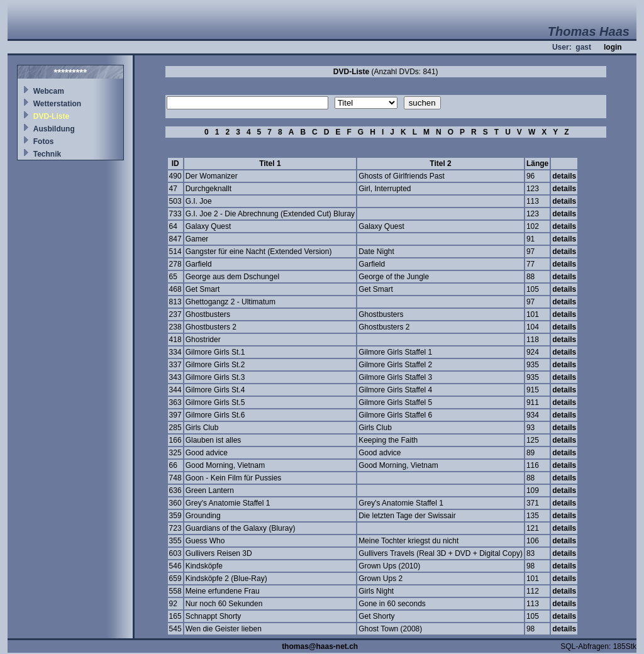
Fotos (44, 141)
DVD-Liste (51, 116)
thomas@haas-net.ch (320, 646)
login (613, 47)
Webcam (49, 91)
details (564, 176)
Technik (47, 154)
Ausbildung (54, 129)
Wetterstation (57, 104)
